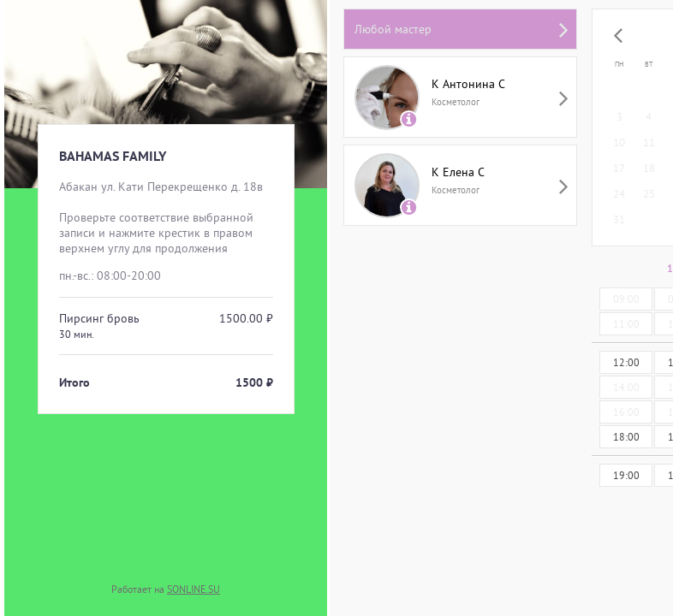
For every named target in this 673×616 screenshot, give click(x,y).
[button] (618, 37)
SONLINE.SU (194, 589)
